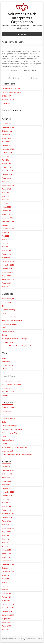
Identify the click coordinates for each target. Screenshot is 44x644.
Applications (7, 302)
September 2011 (8, 229)
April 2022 (6, 142)
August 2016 (7, 178)
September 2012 (8, 185)
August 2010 (7, 276)
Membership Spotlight (10, 324)
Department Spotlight (10, 317)
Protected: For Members (11, 89)
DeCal (4, 313)
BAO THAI (6, 103)
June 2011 (6, 240)
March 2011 (6, 250)
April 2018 (6, 160)
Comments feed (8, 365)
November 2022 (8, 127)
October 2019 (7, 145)
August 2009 (7, 283)
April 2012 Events (12, 78)
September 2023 (8, 124)
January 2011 (7, 258)
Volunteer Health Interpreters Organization (22, 18)
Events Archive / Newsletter (12, 320)
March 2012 (6, 207)
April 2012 (6, 203)
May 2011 (6, 243)
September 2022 (8, 135)
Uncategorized (7, 342)
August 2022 (7, 138)
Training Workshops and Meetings (14, 338)
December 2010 (8, 261)
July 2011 (5, 236)
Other (4, 328)
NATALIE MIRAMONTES (11, 92)
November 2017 (8, 171)
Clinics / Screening (31, 70)
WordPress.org (7, 369)
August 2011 (7, 232)
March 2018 (6, 163)
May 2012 (6, 200)
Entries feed (6, 361)
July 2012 (5, 192)
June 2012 (6, 196)
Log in (4, 358)
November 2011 (8, 221)
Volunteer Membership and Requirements (17, 346)
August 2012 (7, 189)
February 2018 (7, 167)
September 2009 (8, 279)
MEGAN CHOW (8, 99)
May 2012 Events (32, 78)
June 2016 (6, 182)
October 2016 (7, 174)
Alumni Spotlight (8, 299)
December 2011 (8, 218)
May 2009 (6, 287)
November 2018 (8, 149)
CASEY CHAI (7, 96)
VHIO (7, 70)
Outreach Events (8, 331)
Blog (4, 306)
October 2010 (7, 268)
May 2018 (6, 156)
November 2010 (8, 265)
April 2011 (6, 247)
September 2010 (8, 272)
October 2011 (7, 225)
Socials (4, 335)
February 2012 (7, 211)
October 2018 (7, 153)
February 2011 (7, 254)
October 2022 (7, 131)
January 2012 (7, 214)
